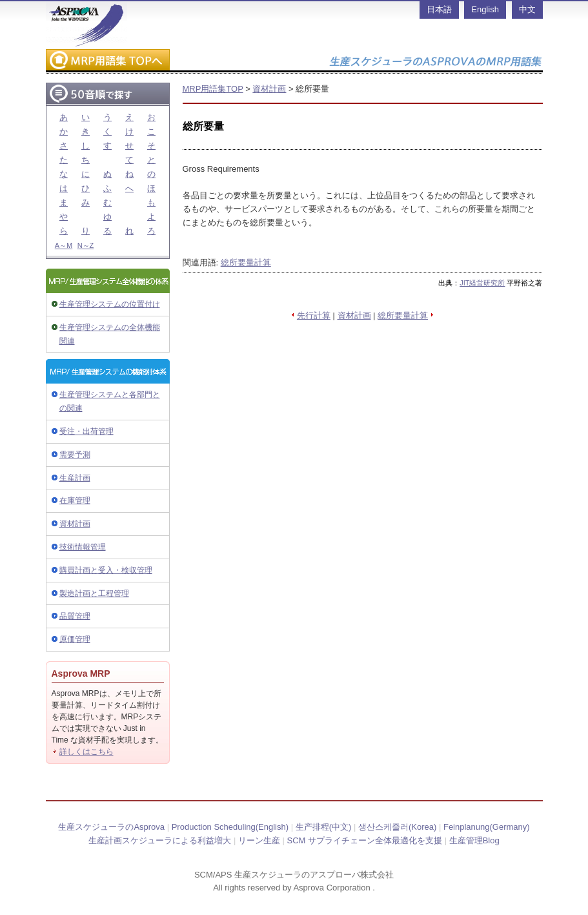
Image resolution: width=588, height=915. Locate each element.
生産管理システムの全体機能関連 (110, 334)
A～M (64, 245)
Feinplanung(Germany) (487, 827)
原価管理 (75, 639)
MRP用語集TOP (213, 89)
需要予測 (75, 455)
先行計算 (314, 315)
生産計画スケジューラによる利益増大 (160, 840)
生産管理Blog (474, 840)
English (485, 9)
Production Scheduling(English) (230, 827)
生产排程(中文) (324, 827)
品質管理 (75, 616)
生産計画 (75, 478)
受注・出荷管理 (86, 431)
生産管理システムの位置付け (110, 304)
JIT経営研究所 (482, 283)
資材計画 (75, 524)
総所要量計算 (246, 262)
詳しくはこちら (86, 752)
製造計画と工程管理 (94, 593)
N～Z (86, 245)
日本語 (439, 9)
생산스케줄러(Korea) (397, 827)
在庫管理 (75, 500)
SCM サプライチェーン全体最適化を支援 (365, 840)
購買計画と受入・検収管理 (106, 570)
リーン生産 (259, 840)
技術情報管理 (83, 547)
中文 (527, 9)
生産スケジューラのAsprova (111, 827)
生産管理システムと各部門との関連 (110, 401)
